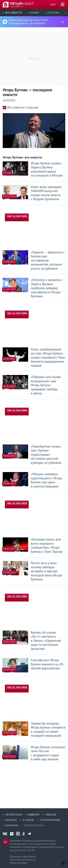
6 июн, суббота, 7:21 (17, 6)
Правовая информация (23, 856)
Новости (34, 815)
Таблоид (51, 815)
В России (53, 13)
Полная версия (34, 825)
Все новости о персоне (23, 107)
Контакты (12, 825)
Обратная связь (18, 863)
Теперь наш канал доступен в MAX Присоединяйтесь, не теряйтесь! (28, 22)
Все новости (14, 13)
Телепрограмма (50, 820)
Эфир (53, 4)
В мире (35, 13)
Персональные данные (22, 860)
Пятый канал (14, 815)
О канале (28, 820)
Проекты (11, 820)
